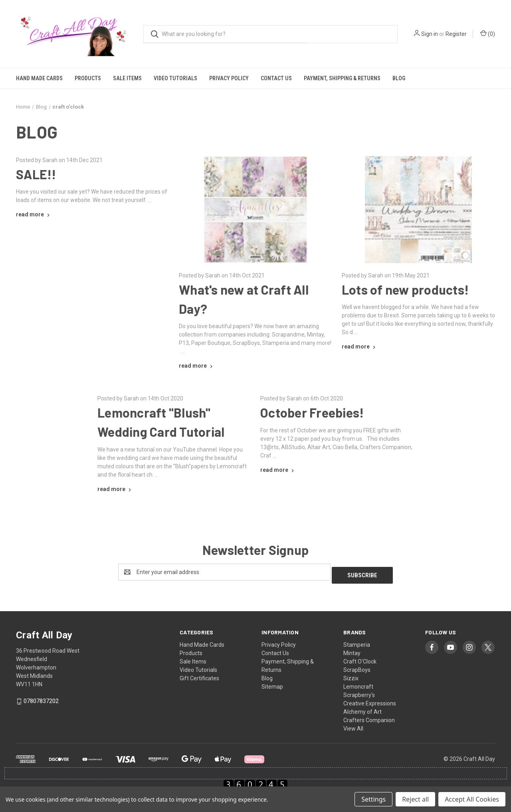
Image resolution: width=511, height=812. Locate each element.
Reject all (415, 799)
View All (353, 725)
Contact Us (276, 78)
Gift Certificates (199, 675)
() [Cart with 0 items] (488, 34)
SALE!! (36, 174)
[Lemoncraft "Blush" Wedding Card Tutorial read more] (115, 489)
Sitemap (272, 683)
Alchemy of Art (362, 709)
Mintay (352, 650)
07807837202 (41, 698)
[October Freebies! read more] (278, 470)
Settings (373, 799)
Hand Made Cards (39, 78)
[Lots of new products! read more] (359, 347)
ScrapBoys (357, 667)
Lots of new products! (405, 289)
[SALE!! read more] (34, 214)
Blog (399, 78)
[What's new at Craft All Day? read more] (197, 366)
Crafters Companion (369, 717)
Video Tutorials (175, 78)
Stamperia (357, 642)
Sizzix (351, 675)
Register (456, 34)
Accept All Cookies (472, 799)
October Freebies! (312, 412)
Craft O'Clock (360, 658)
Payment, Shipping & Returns (342, 78)
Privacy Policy (229, 78)
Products (88, 78)
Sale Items (127, 78)
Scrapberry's (359, 692)
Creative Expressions (370, 700)
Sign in (430, 34)
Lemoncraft (358, 683)
